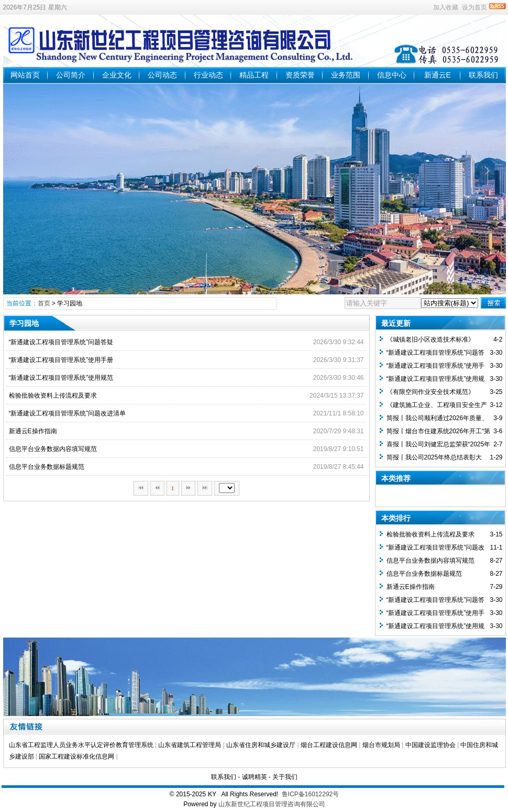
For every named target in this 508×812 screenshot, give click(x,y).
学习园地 (70, 303)
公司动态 (162, 75)
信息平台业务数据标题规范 (47, 467)
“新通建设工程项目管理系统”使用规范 (61, 378)
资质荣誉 (300, 75)
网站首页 (25, 75)
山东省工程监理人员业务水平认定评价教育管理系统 (81, 745)
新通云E (438, 75)
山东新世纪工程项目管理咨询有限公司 (272, 804)
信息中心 (392, 75)
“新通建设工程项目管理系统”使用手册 (61, 360)
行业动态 (208, 75)
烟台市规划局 (381, 745)
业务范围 (346, 75)
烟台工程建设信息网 (329, 745)
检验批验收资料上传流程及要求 (53, 396)
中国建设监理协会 (430, 745)
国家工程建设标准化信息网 (76, 756)
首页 (44, 303)
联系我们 (483, 75)
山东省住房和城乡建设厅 (261, 745)
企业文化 (117, 75)
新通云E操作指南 (33, 431)
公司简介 (71, 75)
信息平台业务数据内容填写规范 (53, 449)
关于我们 (285, 777)
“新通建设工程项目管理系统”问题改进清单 (68, 413)
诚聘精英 (255, 777)
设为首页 (474, 7)
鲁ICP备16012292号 (310, 794)
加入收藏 (446, 7)
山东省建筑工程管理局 (190, 745)
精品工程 (254, 75)
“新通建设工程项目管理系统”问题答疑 (61, 342)
